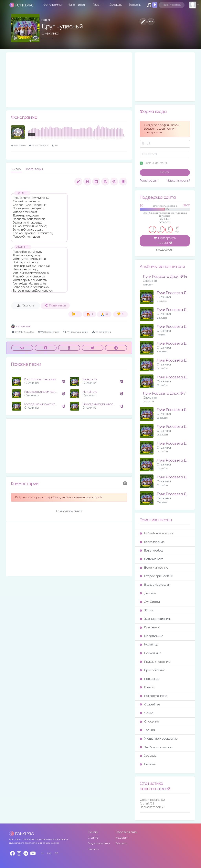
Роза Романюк (21, 327)
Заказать (135, 5)
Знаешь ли (90, 379)
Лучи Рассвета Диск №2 (178, 477)
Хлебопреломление (156, 747)
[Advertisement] (69, 80)
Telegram (122, 843)
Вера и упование (154, 568)
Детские (148, 593)
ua (49, 853)
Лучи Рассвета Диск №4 (178, 444)
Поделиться (55, 305)
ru (42, 853)
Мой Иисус (90, 392)
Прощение (150, 679)
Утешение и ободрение (159, 739)
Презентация (34, 169)
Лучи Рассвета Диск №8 (178, 377)
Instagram (122, 838)
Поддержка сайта (99, 843)
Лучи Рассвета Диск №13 (179, 293)
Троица (147, 730)
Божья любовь (151, 551)
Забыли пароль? (179, 181)
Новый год (149, 645)
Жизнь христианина (156, 619)
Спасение (149, 722)
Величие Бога (152, 559)
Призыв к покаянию (155, 662)
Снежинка (50, 33)
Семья (146, 713)
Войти (165, 172)
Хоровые (148, 756)
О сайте (93, 838)
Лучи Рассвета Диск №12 (179, 310)
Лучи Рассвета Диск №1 (178, 494)
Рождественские (153, 696)
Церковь (148, 764)
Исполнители (77, 5)
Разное (147, 687)
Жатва (146, 610)
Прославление (152, 670)
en (57, 853)
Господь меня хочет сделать (44, 404)
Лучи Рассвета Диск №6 (178, 410)
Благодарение (152, 542)
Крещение (149, 628)
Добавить (116, 5)
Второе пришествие (156, 576)
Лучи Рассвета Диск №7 (164, 394)
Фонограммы (53, 5)
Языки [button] (97, 5)
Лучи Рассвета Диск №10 (179, 344)
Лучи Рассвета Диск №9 (178, 360)
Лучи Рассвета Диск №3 (178, 460)
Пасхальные (151, 653)
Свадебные (150, 705)
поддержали (165, 250)
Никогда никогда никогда (99, 404)
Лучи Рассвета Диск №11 (178, 327)
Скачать (26, 305)
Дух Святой (150, 602)
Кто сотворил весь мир (40, 379)
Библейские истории (156, 533)
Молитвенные (152, 636)
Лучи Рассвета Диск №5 (178, 427)
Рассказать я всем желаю (42, 392)
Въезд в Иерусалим (155, 585)
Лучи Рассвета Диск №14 (165, 277)
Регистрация (149, 181)
